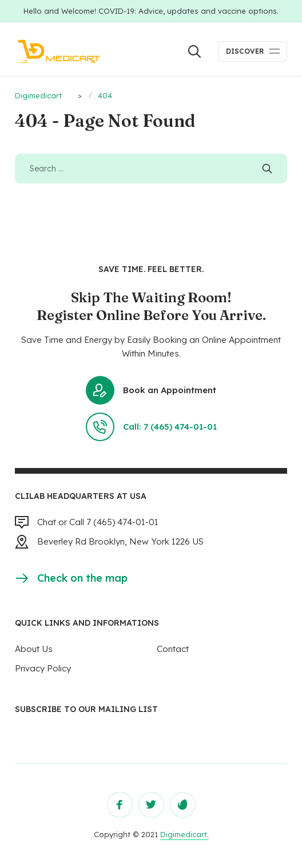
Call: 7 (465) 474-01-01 (151, 427)
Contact (173, 649)
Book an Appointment (151, 390)
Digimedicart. (184, 834)
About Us (34, 649)
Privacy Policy (43, 668)
